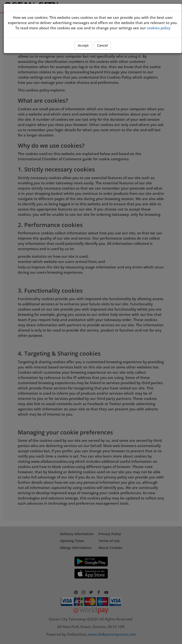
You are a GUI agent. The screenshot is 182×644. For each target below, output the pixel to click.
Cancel (102, 45)
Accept (83, 45)
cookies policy (159, 28)
